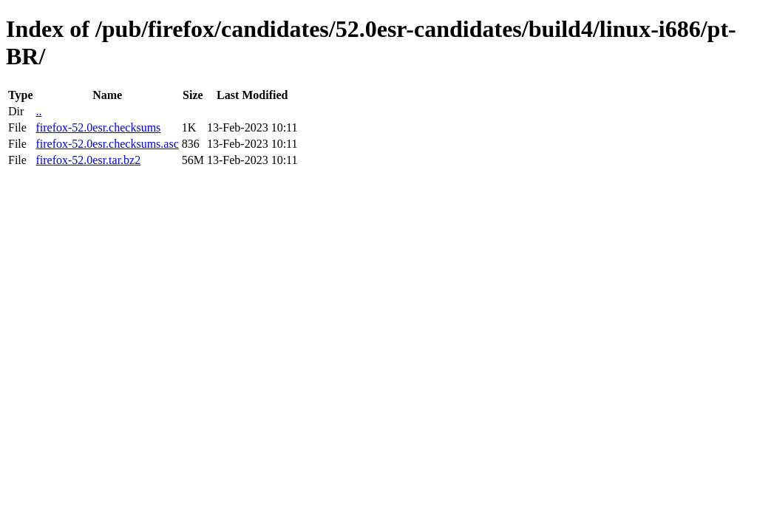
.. (38, 111)
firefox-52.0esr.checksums (98, 127)
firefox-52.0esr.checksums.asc (107, 144)
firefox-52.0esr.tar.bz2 (88, 160)
